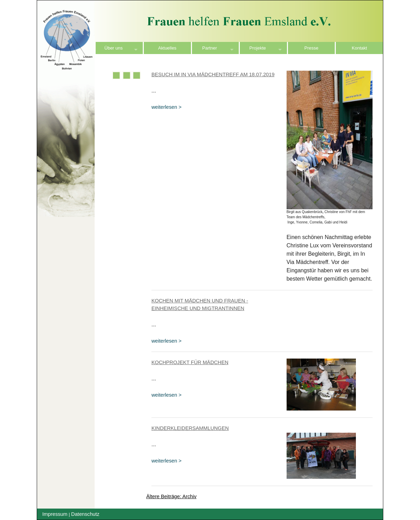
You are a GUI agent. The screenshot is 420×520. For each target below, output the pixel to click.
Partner (210, 48)
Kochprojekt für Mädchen (190, 362)
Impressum (55, 514)
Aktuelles (167, 48)
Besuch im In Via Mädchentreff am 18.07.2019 (213, 74)
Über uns (113, 48)
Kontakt (359, 48)
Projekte (258, 48)
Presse (311, 48)
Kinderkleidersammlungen (190, 428)
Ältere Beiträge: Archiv (171, 496)
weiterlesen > (167, 107)
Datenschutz (85, 514)
